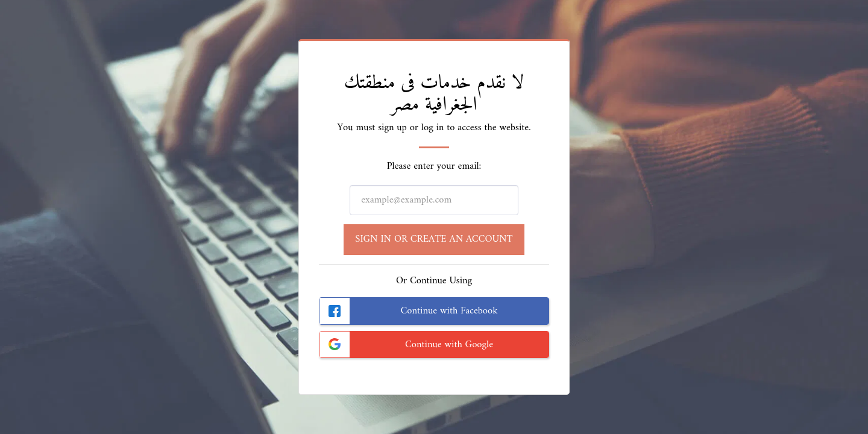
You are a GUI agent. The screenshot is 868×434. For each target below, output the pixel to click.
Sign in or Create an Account (434, 239)
